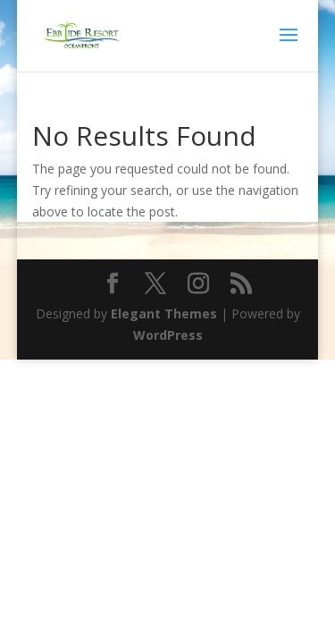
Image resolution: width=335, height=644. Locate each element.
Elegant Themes (164, 314)
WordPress (168, 335)
